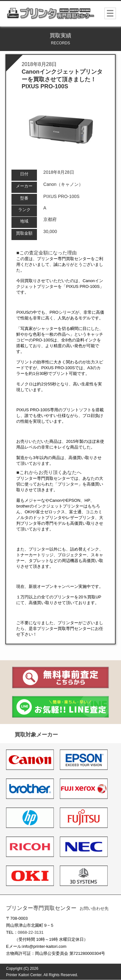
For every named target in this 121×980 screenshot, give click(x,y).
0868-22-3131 (31, 932)
